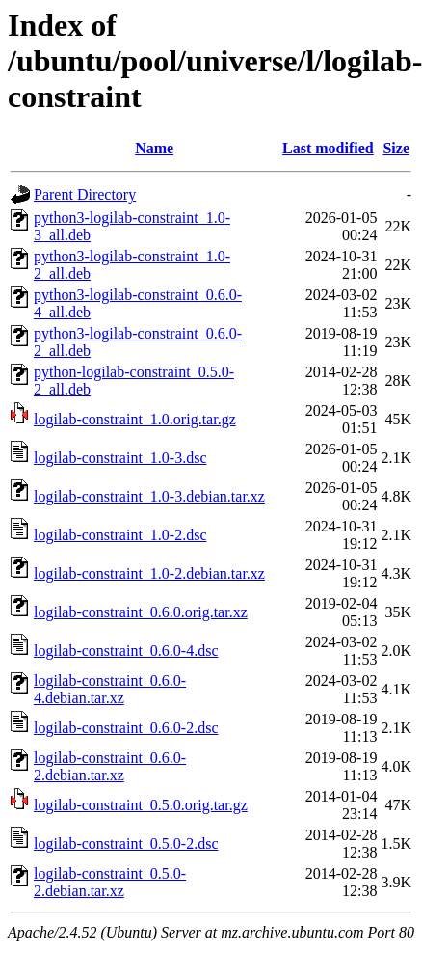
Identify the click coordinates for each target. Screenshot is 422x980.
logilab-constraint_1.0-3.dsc (120, 458)
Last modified (328, 148)
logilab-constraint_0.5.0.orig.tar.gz (141, 805)
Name (154, 148)
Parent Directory (85, 194)
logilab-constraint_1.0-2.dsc (120, 535)
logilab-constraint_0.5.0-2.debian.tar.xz (110, 882)
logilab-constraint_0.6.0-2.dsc (126, 728)
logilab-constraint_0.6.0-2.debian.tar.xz (110, 766)
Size (396, 148)
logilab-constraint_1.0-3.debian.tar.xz (149, 496)
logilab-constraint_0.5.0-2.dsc (126, 844)
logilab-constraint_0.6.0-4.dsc (126, 651)
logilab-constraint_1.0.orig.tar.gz (135, 419)
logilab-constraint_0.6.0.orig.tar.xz (141, 612)
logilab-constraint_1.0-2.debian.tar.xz (149, 573)
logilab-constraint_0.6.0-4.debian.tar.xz (110, 689)
